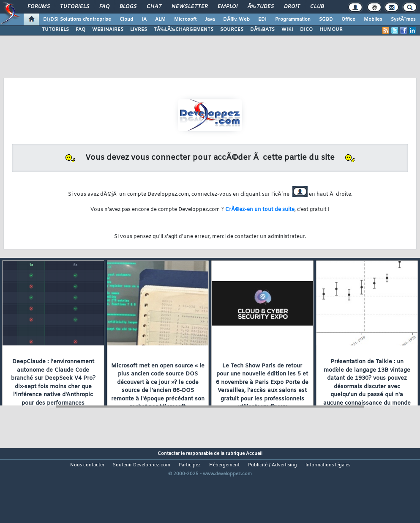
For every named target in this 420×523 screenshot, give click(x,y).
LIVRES (139, 30)
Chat (154, 7)
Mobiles (373, 19)
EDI (262, 19)
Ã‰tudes (261, 7)
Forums (39, 7)
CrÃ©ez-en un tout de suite (260, 210)
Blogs (128, 7)
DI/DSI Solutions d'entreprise (77, 19)
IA (144, 19)
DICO (306, 30)
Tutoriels (75, 7)
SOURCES (232, 30)
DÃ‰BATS (262, 30)
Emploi (228, 7)
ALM (160, 19)
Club (317, 7)
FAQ (104, 7)
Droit (292, 7)
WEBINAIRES (108, 30)
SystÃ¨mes (403, 19)
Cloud (126, 19)
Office (348, 19)
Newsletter (190, 7)
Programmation (293, 19)
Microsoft (185, 19)
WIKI (287, 30)
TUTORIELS (55, 30)
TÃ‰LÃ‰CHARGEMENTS (184, 30)
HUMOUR (331, 30)
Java (210, 19)
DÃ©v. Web (236, 19)
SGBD (326, 19)
